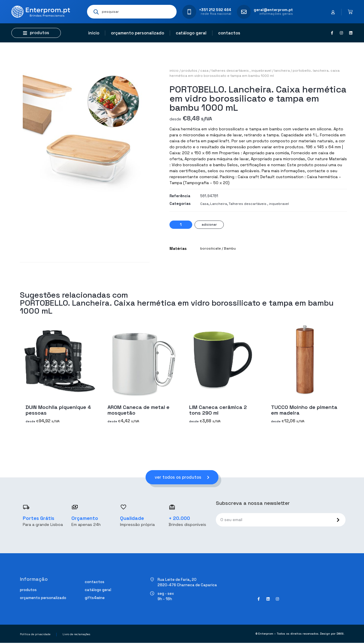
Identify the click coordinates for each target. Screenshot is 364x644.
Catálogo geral (191, 33)
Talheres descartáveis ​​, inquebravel (241, 71)
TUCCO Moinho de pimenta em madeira (304, 410)
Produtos (189, 71)
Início (94, 33)
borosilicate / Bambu (218, 248)
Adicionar (209, 225)
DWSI (340, 635)
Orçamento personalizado (137, 33)
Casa (204, 71)
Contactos (229, 33)
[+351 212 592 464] (189, 12)
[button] (36, 33)
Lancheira (282, 71)
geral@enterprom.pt (273, 10)
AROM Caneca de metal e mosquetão (138, 410)
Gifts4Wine (95, 599)
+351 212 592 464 (215, 10)
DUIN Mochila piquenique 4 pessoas (58, 410)
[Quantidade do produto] (181, 225)
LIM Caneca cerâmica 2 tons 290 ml (218, 410)
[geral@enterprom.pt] (244, 12)
